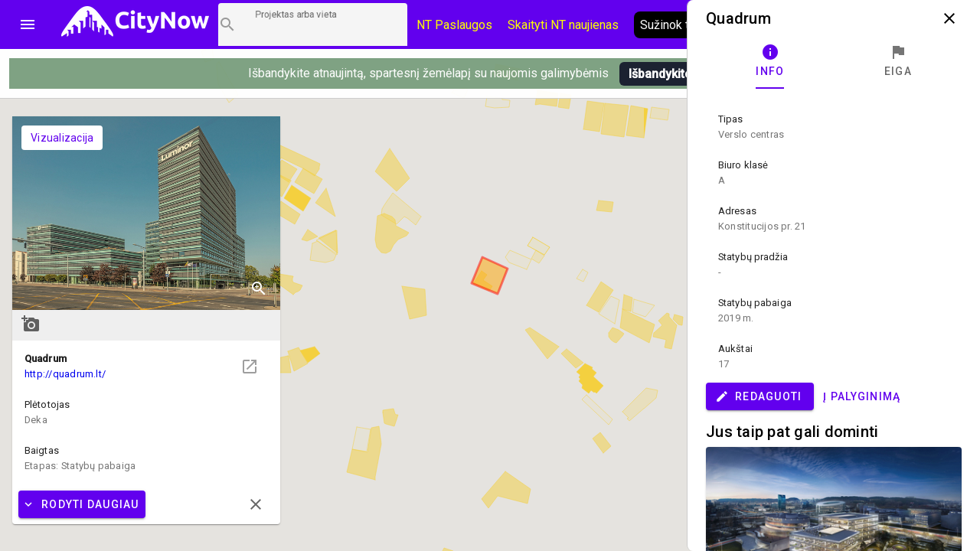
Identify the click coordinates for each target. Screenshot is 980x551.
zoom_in (259, 289)
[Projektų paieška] (313, 24)
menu (28, 24)
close (949, 18)
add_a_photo (31, 324)
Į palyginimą (862, 396)
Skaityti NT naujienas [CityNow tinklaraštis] (563, 25)
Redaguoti (758, 396)
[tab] (770, 61)
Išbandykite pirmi (676, 74)
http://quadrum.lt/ (65, 374)
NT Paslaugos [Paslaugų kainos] (454, 25)
